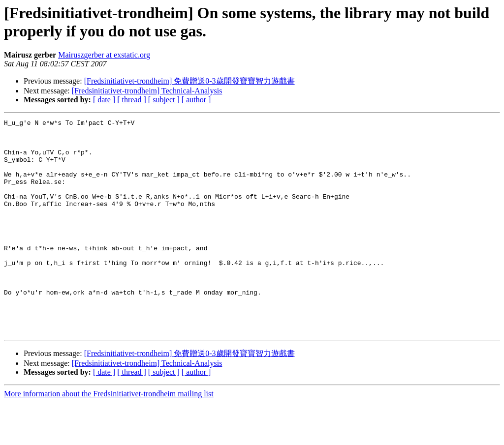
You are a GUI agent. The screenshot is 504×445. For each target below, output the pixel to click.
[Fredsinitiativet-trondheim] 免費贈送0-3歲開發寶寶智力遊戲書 (189, 81)
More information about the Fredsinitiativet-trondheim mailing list (109, 436)
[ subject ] (164, 100)
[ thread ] (132, 100)
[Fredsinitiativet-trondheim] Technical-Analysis (147, 91)
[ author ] (196, 100)
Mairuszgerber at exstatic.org (104, 55)
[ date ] (104, 100)
